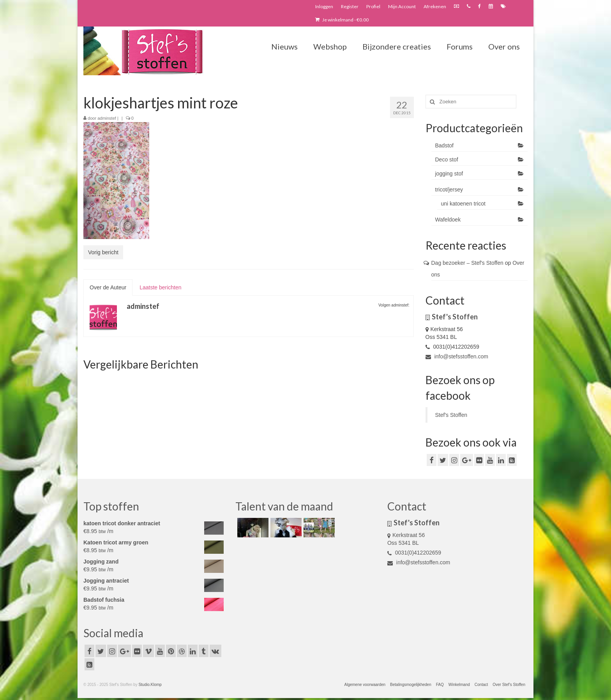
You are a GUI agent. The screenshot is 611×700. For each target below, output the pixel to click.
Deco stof (447, 159)
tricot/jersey (449, 190)
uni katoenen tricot (463, 204)
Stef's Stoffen (451, 415)
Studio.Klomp (150, 685)
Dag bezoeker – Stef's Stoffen (467, 263)
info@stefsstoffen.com (457, 356)
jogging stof (449, 174)
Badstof (444, 145)
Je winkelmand (342, 20)
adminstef (107, 118)
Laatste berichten (160, 287)
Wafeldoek (448, 220)
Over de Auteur (108, 287)
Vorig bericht (103, 252)
